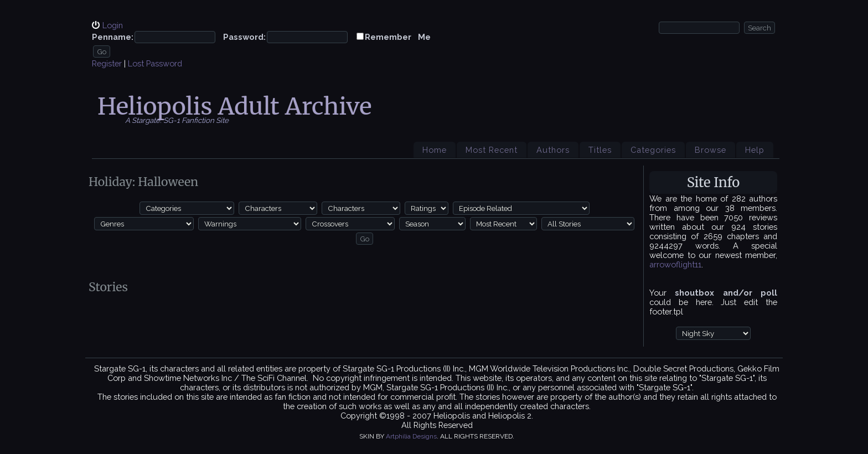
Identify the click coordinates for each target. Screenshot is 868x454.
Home (435, 150)
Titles (600, 150)
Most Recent (492, 150)
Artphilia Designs (411, 436)
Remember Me (398, 37)
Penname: (113, 37)
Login (113, 25)
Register (107, 63)
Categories (653, 150)
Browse (711, 150)
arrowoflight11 (675, 264)
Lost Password (155, 63)
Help (755, 150)
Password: (244, 37)
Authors (553, 150)
